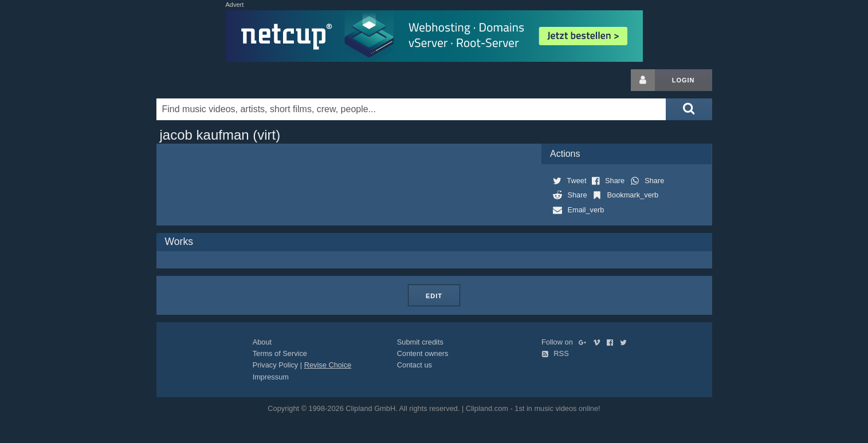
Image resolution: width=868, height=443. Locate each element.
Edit (434, 296)
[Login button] (643, 80)
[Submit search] (689, 109)
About (262, 342)
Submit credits (420, 342)
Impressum (271, 377)
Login (684, 80)
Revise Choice (328, 365)
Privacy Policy (276, 365)
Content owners (423, 353)
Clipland (217, 80)
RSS (555, 353)
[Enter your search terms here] (411, 109)
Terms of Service (280, 353)
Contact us (415, 365)
